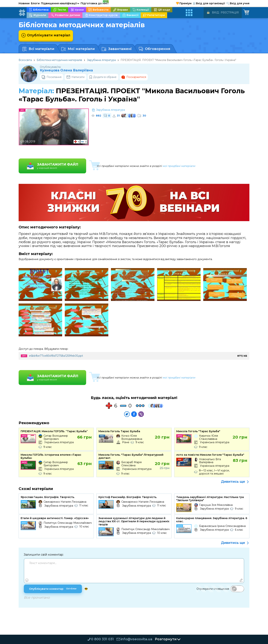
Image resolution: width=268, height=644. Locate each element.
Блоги (35, 3)
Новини (24, 3)
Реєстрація (230, 12)
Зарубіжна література (101, 60)
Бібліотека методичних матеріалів (59, 60)
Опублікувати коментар (53, 589)
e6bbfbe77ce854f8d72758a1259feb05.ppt (56, 356)
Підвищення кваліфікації (60, 3)
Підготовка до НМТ (95, 3)
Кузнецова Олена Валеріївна (66, 70)
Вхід (215, 12)
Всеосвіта (25, 60)
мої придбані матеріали (179, 166)
